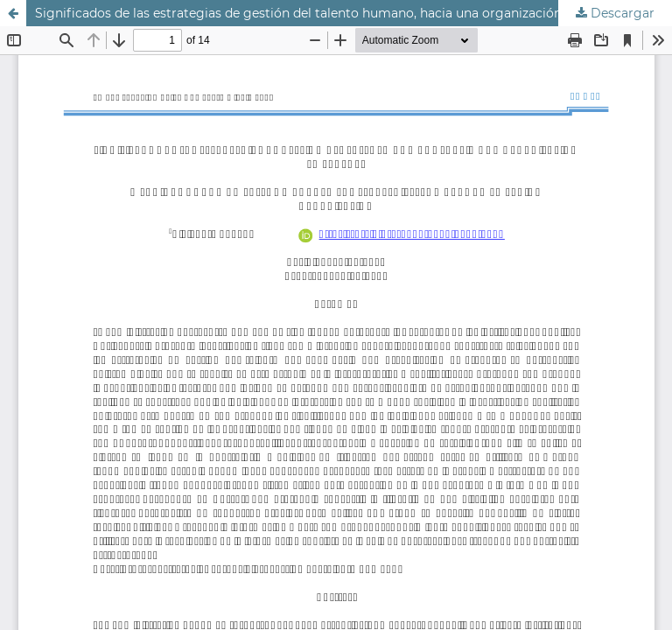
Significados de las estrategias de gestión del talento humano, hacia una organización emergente (334, 13)
